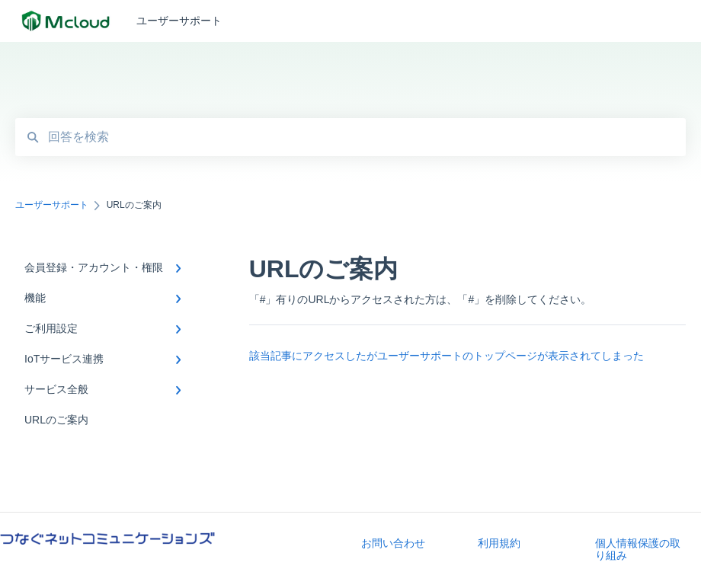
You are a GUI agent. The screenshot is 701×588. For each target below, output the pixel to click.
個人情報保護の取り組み (638, 549)
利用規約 (499, 543)
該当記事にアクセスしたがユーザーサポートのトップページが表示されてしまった (447, 356)
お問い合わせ (393, 543)
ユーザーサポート (179, 21)
